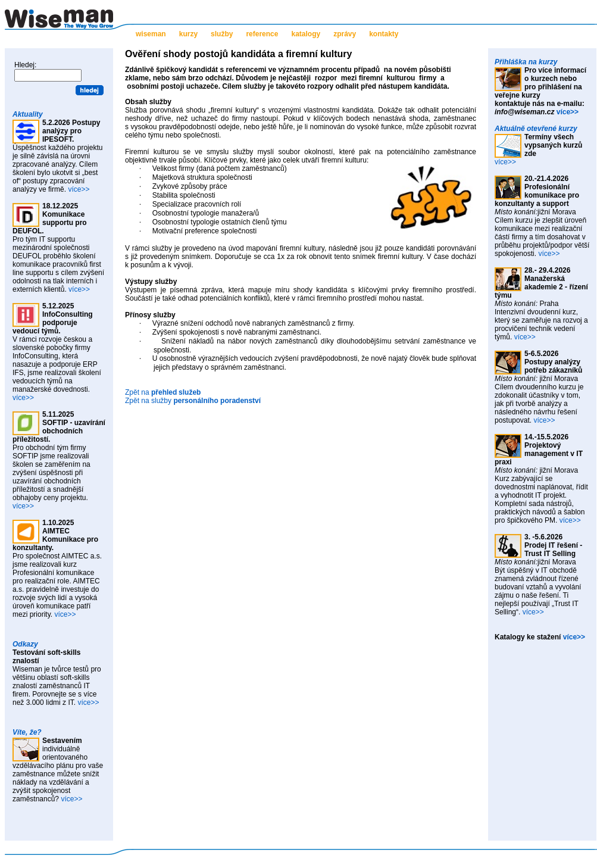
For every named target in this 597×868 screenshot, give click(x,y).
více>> (79, 189)
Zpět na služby (193, 401)
